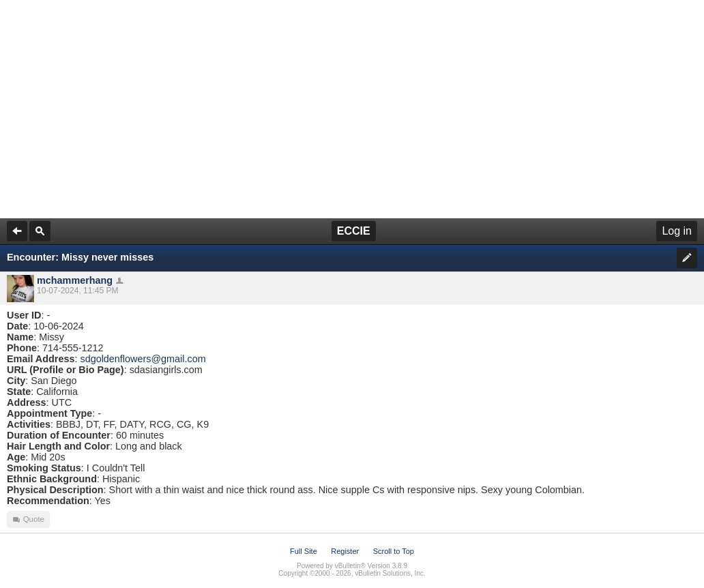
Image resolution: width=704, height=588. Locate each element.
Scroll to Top (394, 551)
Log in (677, 231)
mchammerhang (75, 280)
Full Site (304, 551)
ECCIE (354, 231)
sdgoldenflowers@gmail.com (143, 359)
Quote (28, 519)
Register (345, 551)
